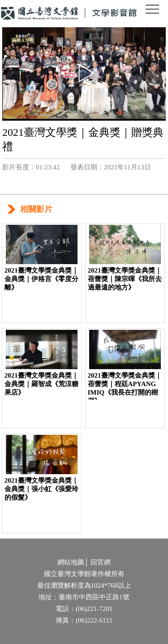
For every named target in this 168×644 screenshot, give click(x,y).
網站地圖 (71, 562)
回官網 (101, 562)
